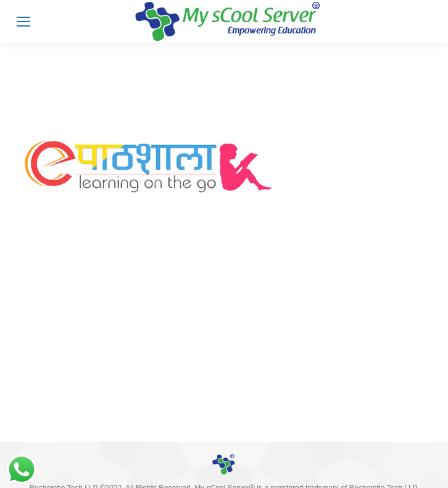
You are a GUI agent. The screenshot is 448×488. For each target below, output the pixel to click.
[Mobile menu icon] (23, 22)
